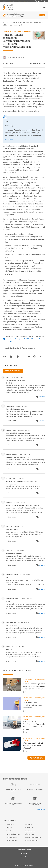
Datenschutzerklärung (24, 850)
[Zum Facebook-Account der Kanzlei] (34, 357)
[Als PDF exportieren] (11, 357)
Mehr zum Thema (36, 758)
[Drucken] (17, 357)
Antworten (42, 397)
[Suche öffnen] (40, 7)
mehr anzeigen (40, 810)
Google (8, 1)
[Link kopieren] (4, 357)
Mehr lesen (9, 140)
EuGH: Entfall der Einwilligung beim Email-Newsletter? (33, 705)
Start (4, 22)
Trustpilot (21, 1)
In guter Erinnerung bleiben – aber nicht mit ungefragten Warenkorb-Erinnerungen (34, 686)
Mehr (43, 15)
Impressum (24, 853)
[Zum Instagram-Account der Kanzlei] (40, 357)
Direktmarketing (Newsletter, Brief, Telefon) (17, 32)
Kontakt (24, 857)
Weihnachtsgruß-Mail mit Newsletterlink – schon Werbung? (33, 745)
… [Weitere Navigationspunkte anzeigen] (9, 22)
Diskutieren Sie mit (13, 371)
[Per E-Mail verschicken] (28, 357)
